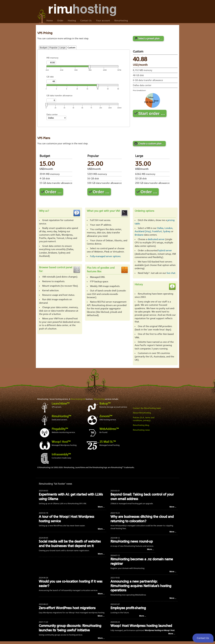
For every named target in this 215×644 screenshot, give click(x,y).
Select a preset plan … (150, 39)
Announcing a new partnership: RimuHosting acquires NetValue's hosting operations (141, 586)
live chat (171, 273)
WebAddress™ (109, 429)
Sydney (167, 232)
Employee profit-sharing (128, 608)
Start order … (152, 113)
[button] (203, 638)
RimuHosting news (141, 430)
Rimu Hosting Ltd (78, 399)
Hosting (72, 21)
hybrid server (165, 251)
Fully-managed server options (105, 256)
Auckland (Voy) (143, 232)
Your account (103, 21)
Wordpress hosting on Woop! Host (160, 630)
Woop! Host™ (61, 442)
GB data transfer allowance (59, 96)
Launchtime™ (61, 404)
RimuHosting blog (141, 425)
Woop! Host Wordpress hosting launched (141, 626)
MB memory (52, 58)
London (168, 228)
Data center (52, 115)
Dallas (160, 228)
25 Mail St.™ (108, 442)
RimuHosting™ (61, 416)
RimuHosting (121, 21)
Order (60, 21)
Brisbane (139, 235)
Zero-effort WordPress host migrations (67, 608)
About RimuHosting (142, 413)
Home (50, 21)
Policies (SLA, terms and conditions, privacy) (144, 419)
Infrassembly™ (61, 455)
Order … (53, 192)
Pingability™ (60, 429)
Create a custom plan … (151, 144)
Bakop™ (105, 404)
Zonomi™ (106, 416)
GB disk (50, 77)
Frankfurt (157, 232)
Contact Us (86, 21)
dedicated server (156, 239)
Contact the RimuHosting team (147, 408)
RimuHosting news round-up (132, 542)
